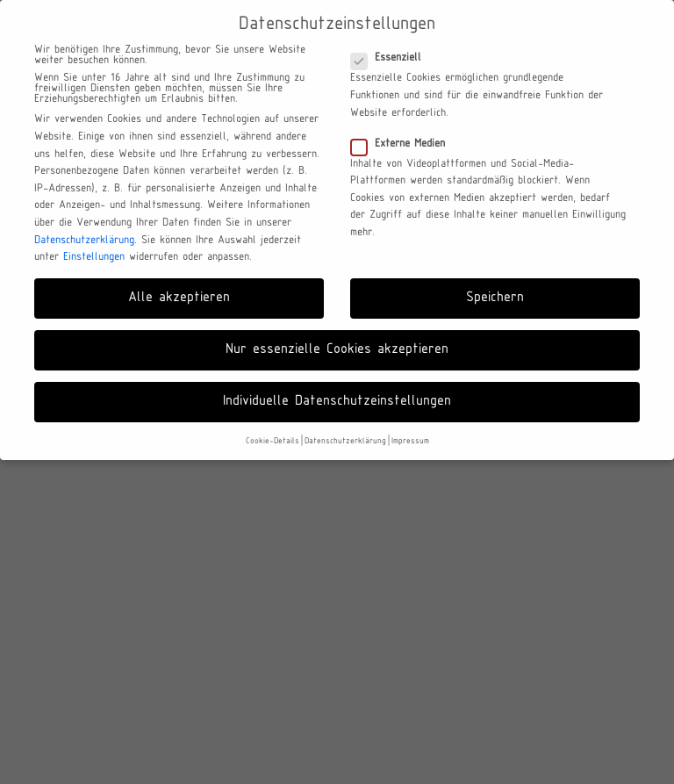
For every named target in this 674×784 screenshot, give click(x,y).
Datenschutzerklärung (84, 241)
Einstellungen (94, 257)
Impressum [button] (410, 441)
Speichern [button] (495, 298)
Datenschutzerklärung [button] (345, 441)
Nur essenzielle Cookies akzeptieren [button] (337, 349)
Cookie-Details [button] (272, 441)
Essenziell (391, 58)
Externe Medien (403, 144)
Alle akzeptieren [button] (179, 298)
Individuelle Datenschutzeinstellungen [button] (337, 401)
